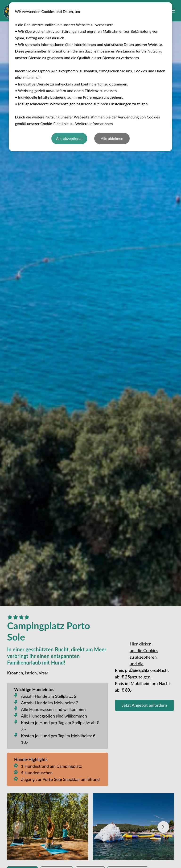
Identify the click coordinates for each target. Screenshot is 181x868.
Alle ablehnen (112, 138)
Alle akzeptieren (69, 138)
